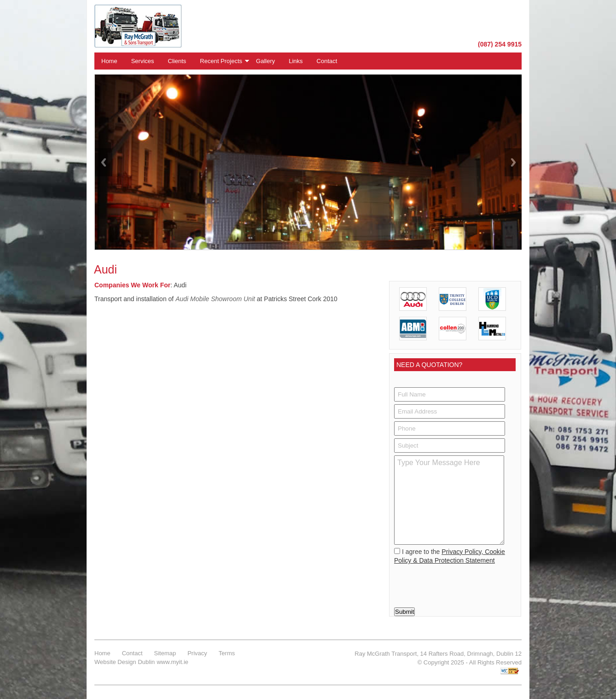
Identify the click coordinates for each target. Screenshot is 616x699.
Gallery (265, 61)
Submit (404, 612)
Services (143, 61)
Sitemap (165, 653)
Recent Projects (221, 61)
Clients (177, 61)
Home (109, 61)
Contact (327, 61)
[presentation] (453, 583)
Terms (227, 653)
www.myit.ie (172, 662)
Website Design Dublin (125, 662)
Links (296, 61)
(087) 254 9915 (500, 44)
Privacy (197, 653)
